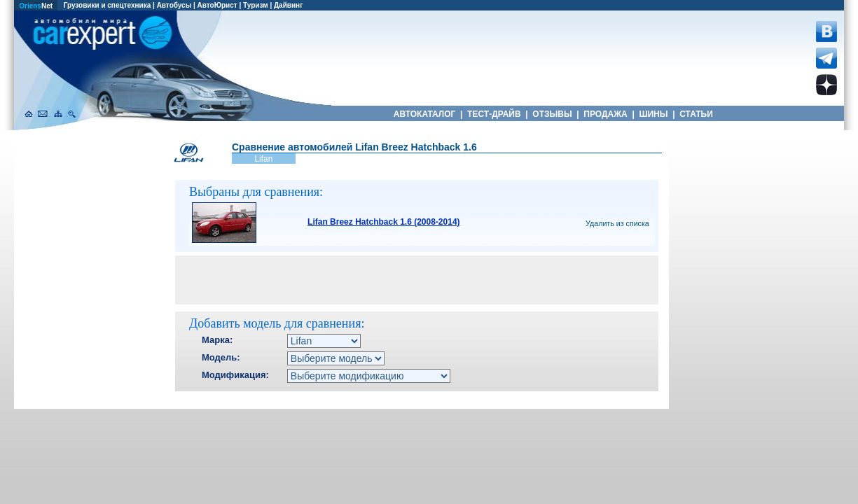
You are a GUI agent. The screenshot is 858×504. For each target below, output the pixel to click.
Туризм (256, 5)
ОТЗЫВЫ (552, 114)
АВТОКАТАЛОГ (425, 114)
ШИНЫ (653, 114)
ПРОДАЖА (606, 114)
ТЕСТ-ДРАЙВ (494, 114)
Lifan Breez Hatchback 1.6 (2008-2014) (383, 222)
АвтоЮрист (217, 5)
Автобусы (174, 5)
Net (36, 6)
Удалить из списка (617, 223)
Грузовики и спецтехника (108, 5)
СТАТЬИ (696, 114)
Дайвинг (288, 5)
